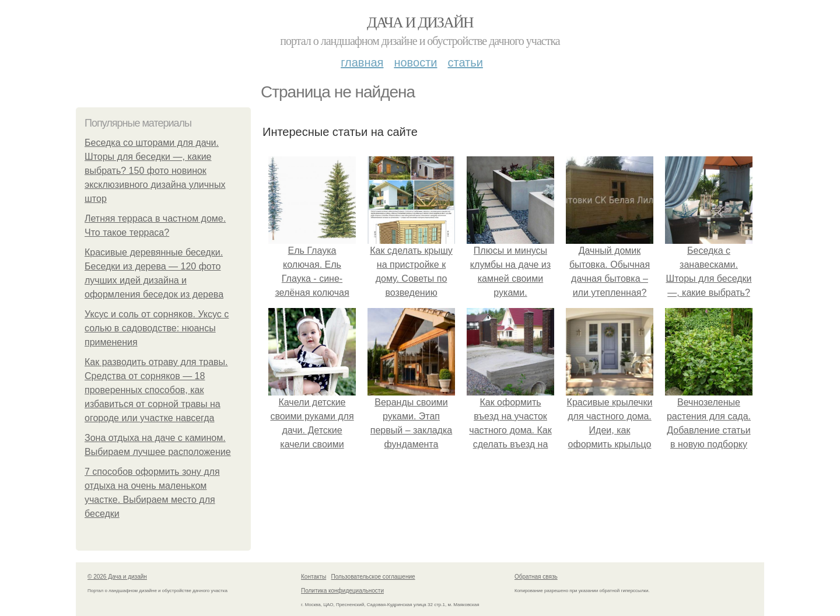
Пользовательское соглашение (373, 577)
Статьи (465, 62)
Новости (415, 62)
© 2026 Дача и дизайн (117, 577)
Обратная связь (536, 577)
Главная (362, 62)
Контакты (314, 577)
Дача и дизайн (420, 22)
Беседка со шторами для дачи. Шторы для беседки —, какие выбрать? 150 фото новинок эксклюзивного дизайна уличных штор (155, 171)
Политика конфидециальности (342, 591)
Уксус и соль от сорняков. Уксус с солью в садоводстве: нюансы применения (157, 328)
